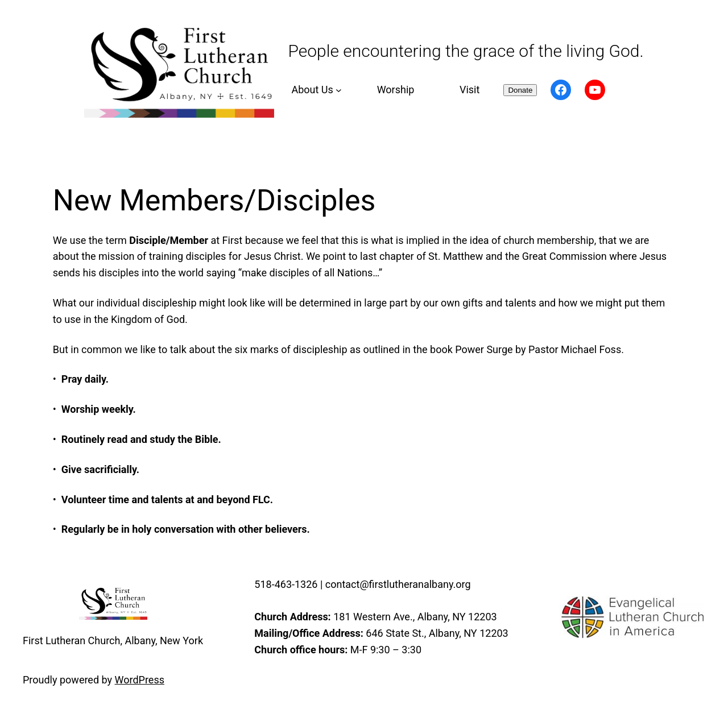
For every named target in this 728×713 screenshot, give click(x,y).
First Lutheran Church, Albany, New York (113, 641)
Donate (520, 90)
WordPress (140, 680)
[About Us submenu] (315, 90)
